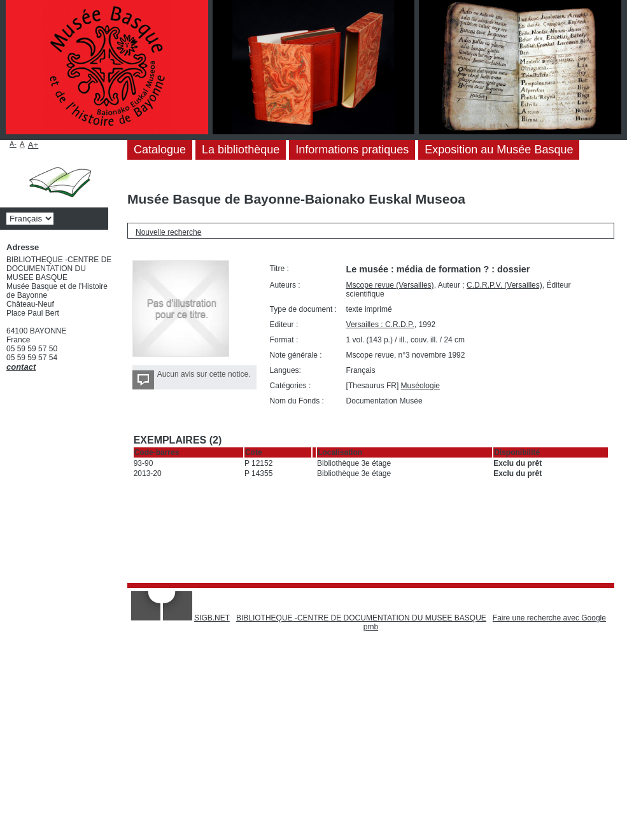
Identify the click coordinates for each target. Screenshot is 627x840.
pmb (371, 627)
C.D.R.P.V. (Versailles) (504, 285)
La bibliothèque (241, 150)
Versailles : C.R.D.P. (380, 325)
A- (13, 144)
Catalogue (160, 150)
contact (21, 367)
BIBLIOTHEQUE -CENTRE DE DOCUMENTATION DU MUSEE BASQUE (361, 618)
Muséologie (420, 386)
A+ (33, 145)
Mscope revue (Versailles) (390, 285)
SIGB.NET (212, 618)
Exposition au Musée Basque (499, 150)
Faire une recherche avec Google (549, 618)
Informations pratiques (352, 150)
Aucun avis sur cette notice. (204, 374)
